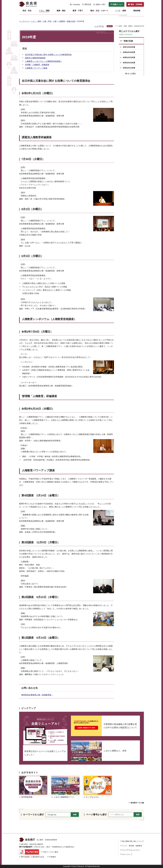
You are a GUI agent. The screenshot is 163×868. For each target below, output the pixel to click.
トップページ (24, 21)
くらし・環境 (36, 21)
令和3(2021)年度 (129, 68)
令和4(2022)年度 (129, 63)
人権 (55, 21)
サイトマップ (127, 854)
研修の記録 (71, 21)
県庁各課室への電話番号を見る (33, 857)
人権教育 (62, 21)
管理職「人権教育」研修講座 (37, 65)
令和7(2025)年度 (129, 47)
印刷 (110, 26)
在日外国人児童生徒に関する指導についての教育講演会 (48, 55)
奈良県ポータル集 (137, 803)
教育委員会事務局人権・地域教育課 (37, 695)
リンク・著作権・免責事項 (132, 846)
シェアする (99, 26)
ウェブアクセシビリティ (131, 850)
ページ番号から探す (97, 815)
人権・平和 (47, 21)
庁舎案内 (52, 857)
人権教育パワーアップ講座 (36, 68)
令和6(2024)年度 (129, 52)
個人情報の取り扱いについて (133, 841)
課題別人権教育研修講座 (35, 58)
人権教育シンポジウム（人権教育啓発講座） (44, 61)
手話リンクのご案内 (51, 852)
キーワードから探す (34, 815)
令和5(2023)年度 (129, 57)
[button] (75, 4)
